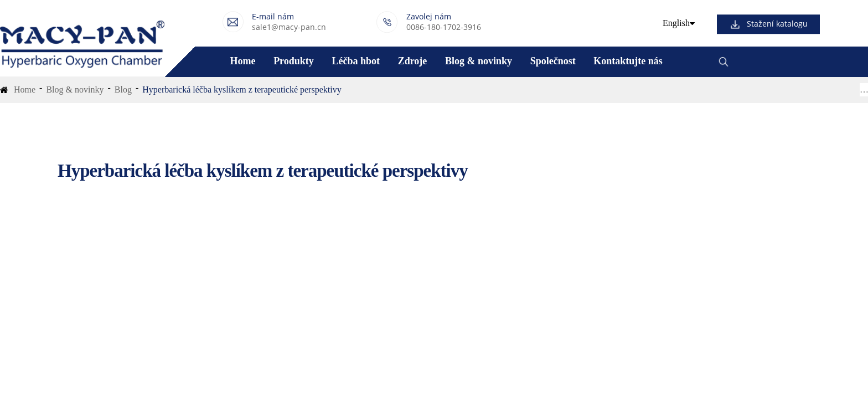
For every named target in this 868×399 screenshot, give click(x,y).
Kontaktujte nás (628, 61)
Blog (123, 89)
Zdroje (413, 61)
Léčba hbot (356, 61)
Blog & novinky (479, 61)
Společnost (553, 61)
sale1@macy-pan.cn (289, 27)
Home (242, 61)
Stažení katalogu (777, 24)
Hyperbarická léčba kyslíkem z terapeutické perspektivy (242, 89)
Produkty (294, 61)
